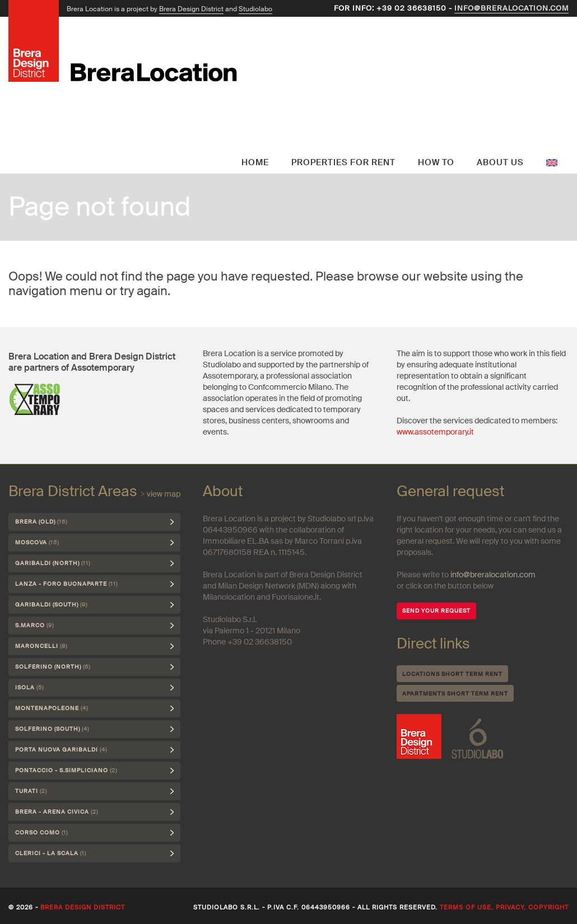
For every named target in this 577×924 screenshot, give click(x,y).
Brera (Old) (41, 522)
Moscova (37, 542)
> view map (160, 494)
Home (255, 162)
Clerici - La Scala (51, 853)
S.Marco (34, 625)
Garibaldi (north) (53, 563)
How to (436, 162)
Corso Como (41, 832)
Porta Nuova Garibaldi (61, 750)
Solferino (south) (52, 729)
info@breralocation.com (511, 8)
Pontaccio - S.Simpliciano (66, 770)
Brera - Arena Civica (57, 812)
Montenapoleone (52, 708)
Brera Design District (191, 9)
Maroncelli (41, 646)
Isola (29, 687)
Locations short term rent (452, 674)
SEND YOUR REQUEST (436, 611)
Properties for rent (343, 162)
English (552, 137)
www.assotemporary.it (435, 432)
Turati (31, 791)
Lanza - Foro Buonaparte (66, 584)
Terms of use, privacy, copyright (504, 907)
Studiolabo (255, 9)
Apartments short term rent (455, 694)
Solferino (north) (53, 667)
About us (500, 162)
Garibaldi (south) (51, 605)
